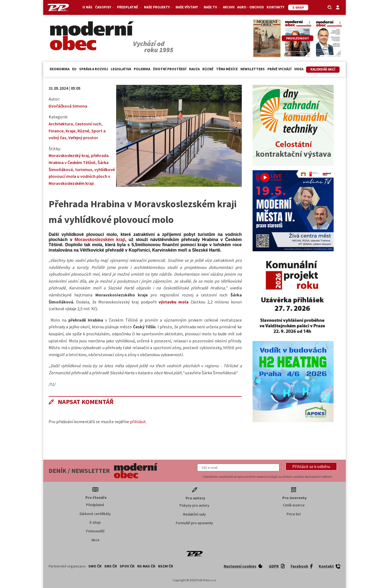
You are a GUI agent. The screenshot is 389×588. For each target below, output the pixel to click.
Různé (208, 69)
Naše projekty (158, 7)
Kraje (71, 131)
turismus (84, 169)
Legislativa (121, 69)
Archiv (229, 7)
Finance (56, 131)
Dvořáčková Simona (68, 106)
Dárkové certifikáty (95, 514)
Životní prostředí (170, 69)
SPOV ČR (127, 566)
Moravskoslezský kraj (69, 155)
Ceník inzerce (294, 505)
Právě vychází (279, 69)
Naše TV (212, 7)
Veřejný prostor (83, 138)
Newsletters (253, 69)
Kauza (194, 69)
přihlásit (138, 422)
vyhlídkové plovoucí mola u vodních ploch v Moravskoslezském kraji (82, 176)
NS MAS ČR (146, 566)
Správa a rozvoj (94, 69)
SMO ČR (95, 566)
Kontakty (275, 7)
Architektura (61, 124)
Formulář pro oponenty (194, 523)
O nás (87, 7)
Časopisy (105, 7)
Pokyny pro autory (194, 505)
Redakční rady (194, 514)
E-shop (95, 522)
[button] (311, 466)
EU (74, 69)
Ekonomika (60, 69)
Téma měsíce (227, 69)
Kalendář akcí (323, 69)
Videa (299, 69)
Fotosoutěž (95, 531)
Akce (95, 540)
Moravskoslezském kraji (100, 240)
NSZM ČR (166, 566)
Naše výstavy (188, 7)
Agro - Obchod (251, 7)
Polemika (142, 69)
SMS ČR (111, 566)
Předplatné (129, 7)
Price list (294, 514)
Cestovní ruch (88, 124)
